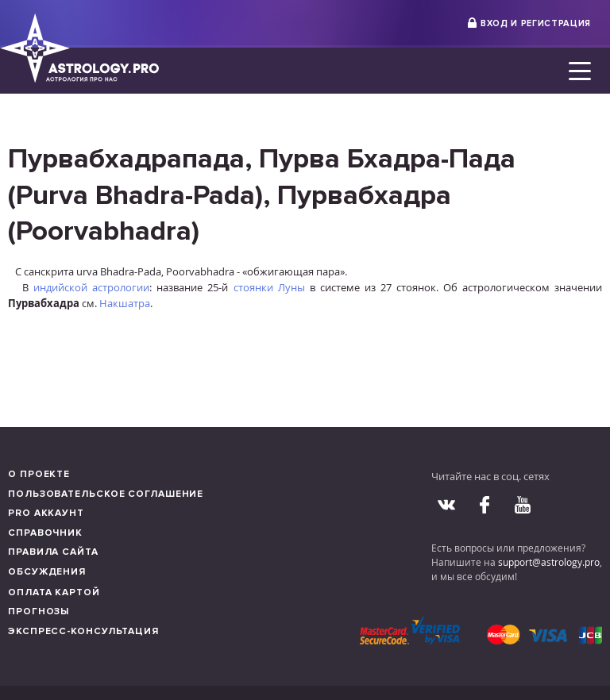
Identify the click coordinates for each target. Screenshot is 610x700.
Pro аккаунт (46, 513)
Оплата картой (54, 592)
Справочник (45, 533)
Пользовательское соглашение (106, 494)
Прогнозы (39, 612)
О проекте (39, 474)
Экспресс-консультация (83, 631)
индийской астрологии (91, 287)
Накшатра (125, 303)
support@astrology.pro (549, 562)
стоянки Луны (269, 287)
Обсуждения (47, 572)
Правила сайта (53, 552)
